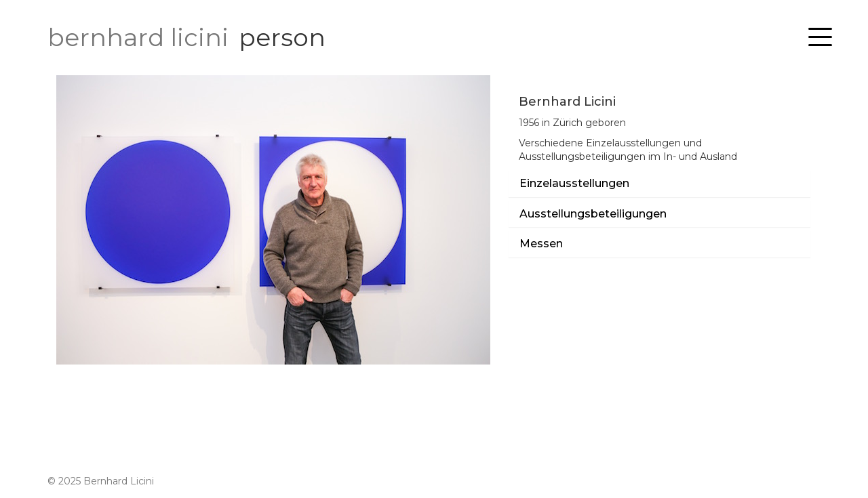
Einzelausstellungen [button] (574, 184)
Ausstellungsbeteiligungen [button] (593, 214)
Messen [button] (541, 244)
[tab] (659, 184)
